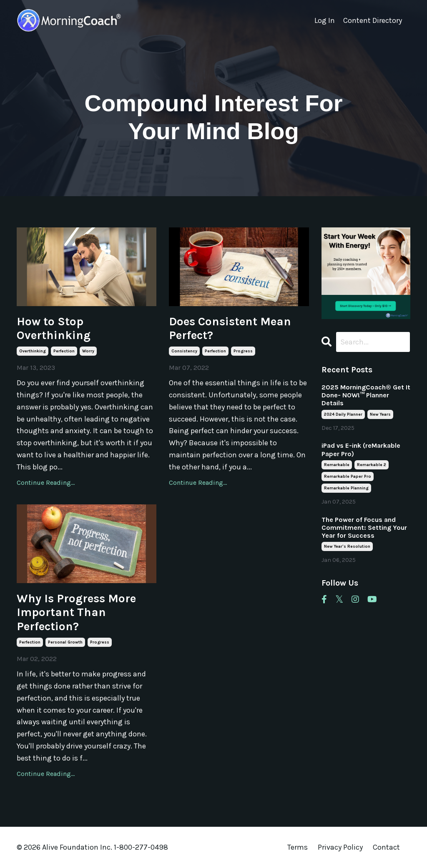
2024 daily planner (343, 414)
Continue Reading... (46, 483)
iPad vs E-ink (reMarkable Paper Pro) (361, 449)
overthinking (33, 351)
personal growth (65, 642)
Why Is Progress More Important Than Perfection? (76, 612)
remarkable (337, 465)
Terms (298, 847)
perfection (64, 351)
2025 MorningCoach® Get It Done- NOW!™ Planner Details (366, 395)
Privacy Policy (341, 847)
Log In (325, 20)
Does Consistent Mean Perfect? (230, 328)
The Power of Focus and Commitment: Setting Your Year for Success (364, 528)
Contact (386, 847)
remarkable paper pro (348, 476)
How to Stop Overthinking (54, 328)
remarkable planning (346, 488)
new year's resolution (347, 546)
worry (88, 351)
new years (380, 414)
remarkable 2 (372, 465)
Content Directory (373, 20)
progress (243, 351)
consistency (184, 351)
